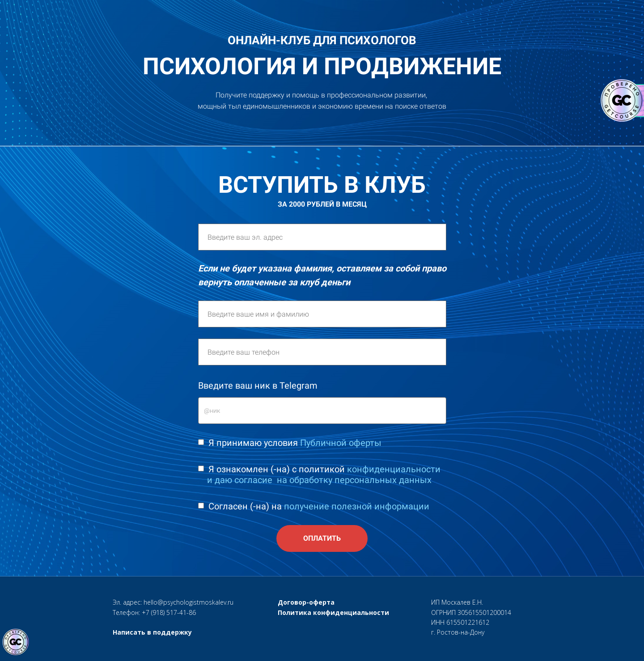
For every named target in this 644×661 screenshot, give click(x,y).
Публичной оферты (341, 443)
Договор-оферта (306, 602)
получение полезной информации (357, 506)
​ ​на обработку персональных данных (353, 480)
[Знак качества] (16, 642)
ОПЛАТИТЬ (322, 538)
